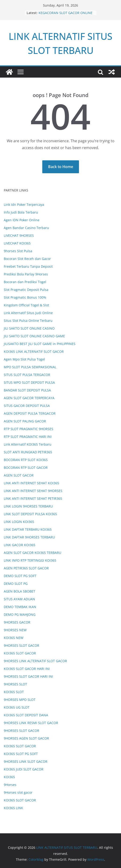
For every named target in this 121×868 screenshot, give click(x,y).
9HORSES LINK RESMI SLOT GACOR (31, 723)
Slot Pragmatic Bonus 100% (25, 297)
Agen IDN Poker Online (22, 220)
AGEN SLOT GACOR (19, 475)
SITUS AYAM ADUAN (19, 599)
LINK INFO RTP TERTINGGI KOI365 (30, 560)
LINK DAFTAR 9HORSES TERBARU (29, 537)
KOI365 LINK (13, 808)
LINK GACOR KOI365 (20, 545)
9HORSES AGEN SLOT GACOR (26, 738)
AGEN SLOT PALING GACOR (25, 421)
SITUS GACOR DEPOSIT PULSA (27, 406)
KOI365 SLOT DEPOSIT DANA (26, 715)
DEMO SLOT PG (16, 584)
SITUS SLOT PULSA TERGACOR (27, 375)
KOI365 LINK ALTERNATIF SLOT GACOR (34, 351)
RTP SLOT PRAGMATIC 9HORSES (28, 429)
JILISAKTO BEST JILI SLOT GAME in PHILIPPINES (40, 344)
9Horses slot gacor (18, 792)
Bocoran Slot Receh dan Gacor (27, 259)
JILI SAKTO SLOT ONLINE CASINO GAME (34, 336)
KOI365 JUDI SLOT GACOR (24, 769)
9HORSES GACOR (17, 622)
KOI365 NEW (14, 638)
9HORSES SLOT (15, 684)
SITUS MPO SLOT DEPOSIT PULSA (29, 382)
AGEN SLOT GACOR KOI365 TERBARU (32, 553)
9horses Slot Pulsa (18, 251)
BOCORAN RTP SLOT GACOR (26, 468)
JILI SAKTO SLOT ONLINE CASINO (29, 328)
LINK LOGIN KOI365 (19, 522)
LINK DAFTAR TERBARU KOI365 (28, 529)
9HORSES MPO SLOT (20, 700)
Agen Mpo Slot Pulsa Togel (24, 359)
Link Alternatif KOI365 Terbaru (28, 444)
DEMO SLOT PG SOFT (20, 576)
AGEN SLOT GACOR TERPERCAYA (29, 398)
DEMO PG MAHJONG (20, 614)
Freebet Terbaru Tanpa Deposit (28, 266)
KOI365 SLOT (14, 692)
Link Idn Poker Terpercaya (24, 205)
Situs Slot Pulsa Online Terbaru (28, 321)
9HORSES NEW (15, 630)
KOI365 (9, 777)
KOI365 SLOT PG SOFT (21, 754)
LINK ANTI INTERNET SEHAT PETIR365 (33, 498)
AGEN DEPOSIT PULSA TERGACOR (30, 413)
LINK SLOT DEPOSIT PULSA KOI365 (30, 514)
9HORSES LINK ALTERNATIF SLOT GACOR (35, 661)
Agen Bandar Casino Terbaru (26, 228)
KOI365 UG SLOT (17, 707)
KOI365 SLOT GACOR (20, 653)
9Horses (10, 785)
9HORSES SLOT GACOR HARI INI (28, 676)
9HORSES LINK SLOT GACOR (26, 761)
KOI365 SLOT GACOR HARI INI (27, 669)
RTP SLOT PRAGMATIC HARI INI (28, 437)
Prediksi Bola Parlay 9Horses (26, 274)
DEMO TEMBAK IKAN (20, 607)
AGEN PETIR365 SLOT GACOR (26, 568)
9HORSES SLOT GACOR (21, 645)
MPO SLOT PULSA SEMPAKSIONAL (30, 367)
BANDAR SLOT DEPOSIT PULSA (27, 390)
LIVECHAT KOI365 (17, 243)
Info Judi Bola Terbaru (21, 212)
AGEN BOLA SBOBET (20, 591)
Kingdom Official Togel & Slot (26, 305)
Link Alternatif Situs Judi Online (28, 313)
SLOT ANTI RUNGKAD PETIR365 (28, 452)
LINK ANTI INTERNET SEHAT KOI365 (31, 483)
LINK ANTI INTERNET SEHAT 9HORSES (33, 491)
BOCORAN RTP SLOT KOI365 (26, 460)
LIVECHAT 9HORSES (19, 235)
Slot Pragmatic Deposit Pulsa (26, 290)
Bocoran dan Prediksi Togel (25, 282)
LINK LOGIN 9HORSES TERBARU (28, 506)
